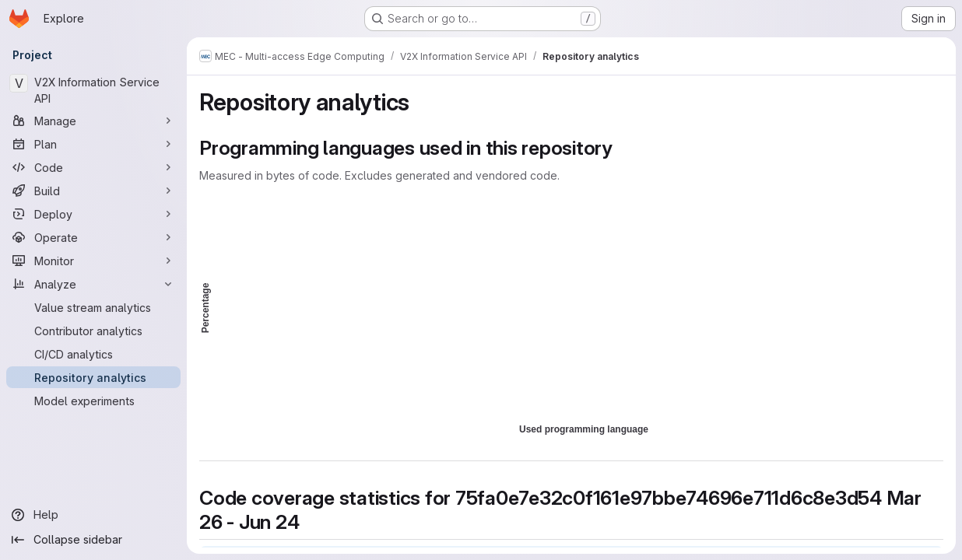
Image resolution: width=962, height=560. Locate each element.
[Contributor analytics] (93, 331)
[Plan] (93, 144)
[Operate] (93, 237)
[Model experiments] (93, 401)
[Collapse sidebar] (93, 540)
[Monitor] (93, 261)
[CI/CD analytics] (93, 354)
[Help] (93, 515)
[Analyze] (93, 284)
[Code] (93, 167)
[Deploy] (93, 214)
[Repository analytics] (93, 377)
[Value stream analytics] (93, 307)
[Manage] (93, 121)
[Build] (93, 191)
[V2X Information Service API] (93, 90)
